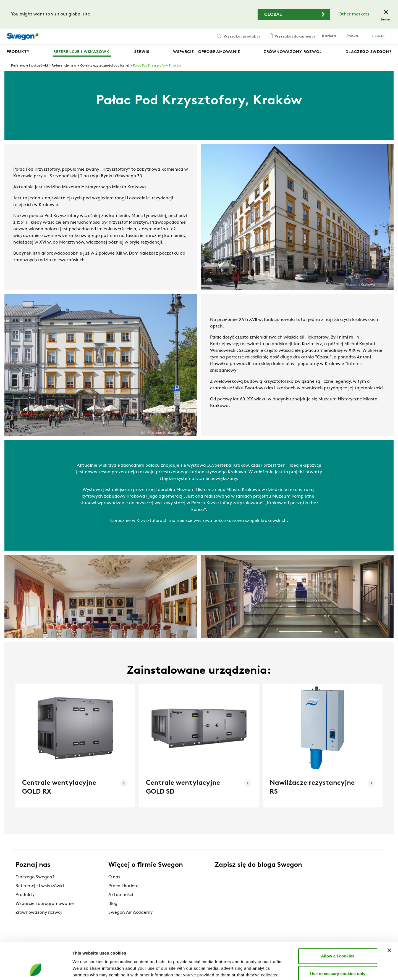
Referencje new (64, 66)
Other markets (354, 14)
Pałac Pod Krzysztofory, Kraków (157, 66)
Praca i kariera (124, 886)
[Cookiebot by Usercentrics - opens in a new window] (36, 969)
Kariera (329, 36)
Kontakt (378, 36)
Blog (113, 904)
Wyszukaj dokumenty (291, 37)
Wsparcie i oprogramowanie (45, 904)
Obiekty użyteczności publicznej (105, 66)
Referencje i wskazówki (29, 66)
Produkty (25, 895)
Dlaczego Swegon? (35, 877)
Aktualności (121, 895)
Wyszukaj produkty (238, 36)
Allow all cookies (338, 921)
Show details (290, 969)
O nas (114, 877)
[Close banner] (389, 915)
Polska (352, 36)
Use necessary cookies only (338, 939)
